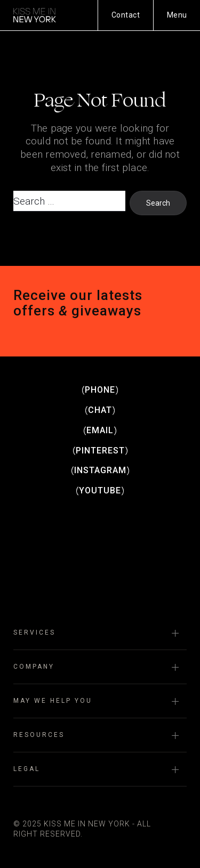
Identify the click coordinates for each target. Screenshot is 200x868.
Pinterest (100, 451)
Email (100, 430)
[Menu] (177, 15)
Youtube (100, 490)
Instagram (100, 470)
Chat (100, 410)
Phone (100, 390)
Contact (126, 15)
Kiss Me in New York (35, 15)
